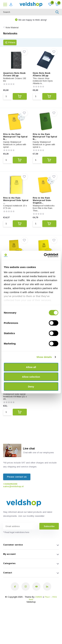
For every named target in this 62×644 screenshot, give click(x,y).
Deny (31, 386)
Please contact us (17, 477)
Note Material (12, 27)
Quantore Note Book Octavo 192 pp (14, 74)
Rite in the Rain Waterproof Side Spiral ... (16, 200)
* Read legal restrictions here (16, 532)
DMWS (39, 597)
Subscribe (49, 526)
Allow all (31, 367)
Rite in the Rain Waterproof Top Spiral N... (15, 137)
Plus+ (47, 597)
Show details (44, 357)
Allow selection (31, 377)
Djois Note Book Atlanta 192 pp (41, 74)
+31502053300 (10, 484)
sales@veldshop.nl (13, 486)
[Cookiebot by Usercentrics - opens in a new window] (44, 255)
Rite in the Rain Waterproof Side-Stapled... (42, 200)
